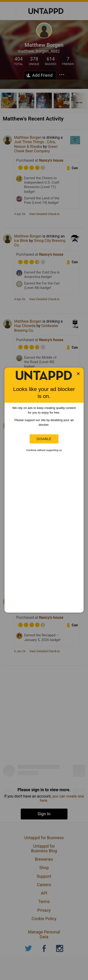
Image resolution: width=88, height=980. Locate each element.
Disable (44, 439)
